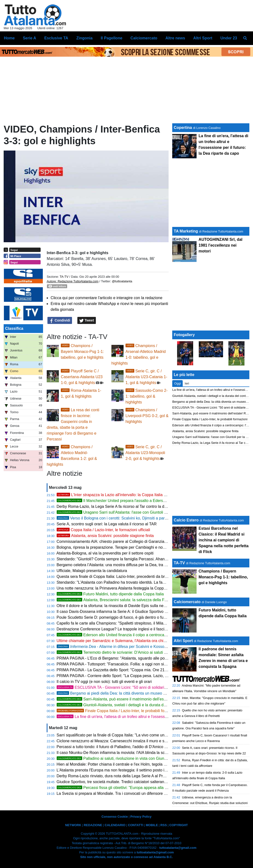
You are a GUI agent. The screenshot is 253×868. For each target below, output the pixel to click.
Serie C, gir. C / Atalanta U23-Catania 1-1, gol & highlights (146, 377)
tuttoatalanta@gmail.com (178, 848)
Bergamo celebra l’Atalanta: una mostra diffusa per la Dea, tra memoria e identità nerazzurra (136, 565)
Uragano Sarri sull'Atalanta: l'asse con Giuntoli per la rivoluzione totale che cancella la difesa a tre (154, 512)
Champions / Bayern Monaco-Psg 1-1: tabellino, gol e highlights (82, 352)
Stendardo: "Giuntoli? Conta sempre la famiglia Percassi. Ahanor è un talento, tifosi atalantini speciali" (144, 559)
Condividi (60, 321)
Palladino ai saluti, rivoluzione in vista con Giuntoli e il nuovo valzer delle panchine (141, 758)
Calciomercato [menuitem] (144, 38)
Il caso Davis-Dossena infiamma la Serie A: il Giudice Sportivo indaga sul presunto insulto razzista (141, 612)
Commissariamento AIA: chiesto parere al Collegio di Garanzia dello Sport (120, 541)
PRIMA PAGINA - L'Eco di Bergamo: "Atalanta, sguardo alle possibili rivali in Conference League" (140, 658)
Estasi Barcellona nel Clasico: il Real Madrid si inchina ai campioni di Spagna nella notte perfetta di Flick (223, 540)
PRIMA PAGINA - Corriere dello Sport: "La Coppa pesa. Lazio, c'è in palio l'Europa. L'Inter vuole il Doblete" (149, 676)
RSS (163, 825)
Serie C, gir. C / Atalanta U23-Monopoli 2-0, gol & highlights (145, 453)
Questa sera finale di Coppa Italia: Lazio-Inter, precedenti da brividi (114, 577)
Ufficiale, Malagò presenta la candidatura (92, 571)
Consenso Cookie (115, 817)
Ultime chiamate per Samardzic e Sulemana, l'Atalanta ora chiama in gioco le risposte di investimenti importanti (152, 641)
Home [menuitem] (9, 38)
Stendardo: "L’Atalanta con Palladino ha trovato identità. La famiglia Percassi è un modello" (135, 582)
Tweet (87, 321)
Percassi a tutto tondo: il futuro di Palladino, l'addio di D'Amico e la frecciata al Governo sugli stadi (141, 747)
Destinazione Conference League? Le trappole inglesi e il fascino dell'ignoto (122, 629)
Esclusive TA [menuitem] (56, 38)
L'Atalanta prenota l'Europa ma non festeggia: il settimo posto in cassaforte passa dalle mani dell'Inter (144, 770)
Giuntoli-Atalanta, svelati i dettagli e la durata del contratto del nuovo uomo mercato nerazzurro (152, 705)
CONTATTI (136, 825)
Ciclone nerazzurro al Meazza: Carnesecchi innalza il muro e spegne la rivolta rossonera (133, 741)
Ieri (187, 383)
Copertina (183, 128)
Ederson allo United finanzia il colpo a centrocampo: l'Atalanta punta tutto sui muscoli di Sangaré (153, 635)
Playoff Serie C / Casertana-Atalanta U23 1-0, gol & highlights (82, 377)
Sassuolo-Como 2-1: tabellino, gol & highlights (147, 396)
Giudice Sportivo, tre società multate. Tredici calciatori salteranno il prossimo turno (127, 782)
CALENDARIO (115, 825)
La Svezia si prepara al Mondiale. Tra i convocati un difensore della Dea (119, 793)
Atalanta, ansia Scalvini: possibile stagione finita (105, 536)
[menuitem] (245, 38)
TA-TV (64, 277)
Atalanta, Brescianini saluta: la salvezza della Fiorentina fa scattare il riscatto (136, 600)
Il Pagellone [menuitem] (112, 38)
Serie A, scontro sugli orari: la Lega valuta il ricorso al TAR (107, 524)
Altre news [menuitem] (175, 38)
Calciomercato (187, 602)
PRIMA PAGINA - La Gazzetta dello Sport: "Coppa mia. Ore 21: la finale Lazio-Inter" (129, 670)
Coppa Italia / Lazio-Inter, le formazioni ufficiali (103, 530)
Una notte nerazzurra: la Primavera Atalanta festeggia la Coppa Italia (116, 588)
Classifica (14, 328)
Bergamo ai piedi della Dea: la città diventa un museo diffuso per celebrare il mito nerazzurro (143, 693)
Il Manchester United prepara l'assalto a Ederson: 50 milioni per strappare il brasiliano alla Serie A (154, 501)
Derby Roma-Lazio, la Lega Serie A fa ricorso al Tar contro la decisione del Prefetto (128, 506)
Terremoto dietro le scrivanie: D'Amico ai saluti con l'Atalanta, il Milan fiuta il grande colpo (147, 652)
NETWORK (73, 825)
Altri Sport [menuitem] (203, 38)
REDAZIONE (93, 825)
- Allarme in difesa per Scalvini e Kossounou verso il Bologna (129, 647)
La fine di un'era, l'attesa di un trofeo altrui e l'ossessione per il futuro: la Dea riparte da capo (145, 717)
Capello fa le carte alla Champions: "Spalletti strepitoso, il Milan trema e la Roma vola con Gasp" (140, 623)
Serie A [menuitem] (30, 38)
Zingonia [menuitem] (85, 38)
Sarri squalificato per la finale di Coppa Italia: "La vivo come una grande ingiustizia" (128, 735)
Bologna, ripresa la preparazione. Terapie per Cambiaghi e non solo (115, 547)
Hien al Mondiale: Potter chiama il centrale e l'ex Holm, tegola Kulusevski (119, 764)
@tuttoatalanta (122, 281)
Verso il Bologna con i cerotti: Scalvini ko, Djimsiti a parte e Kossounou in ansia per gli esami (143, 518)
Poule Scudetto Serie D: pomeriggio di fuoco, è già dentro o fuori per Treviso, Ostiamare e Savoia (141, 617)
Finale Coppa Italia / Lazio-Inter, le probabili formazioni (118, 711)
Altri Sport (183, 641)
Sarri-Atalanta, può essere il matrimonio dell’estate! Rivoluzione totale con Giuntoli (141, 699)
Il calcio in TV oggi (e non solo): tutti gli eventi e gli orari (104, 682)
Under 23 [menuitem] (229, 38)
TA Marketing (186, 231)
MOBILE (152, 825)
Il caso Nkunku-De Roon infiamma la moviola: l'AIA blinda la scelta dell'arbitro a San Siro (133, 753)
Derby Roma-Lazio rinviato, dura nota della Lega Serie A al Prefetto (115, 776)
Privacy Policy (141, 817)
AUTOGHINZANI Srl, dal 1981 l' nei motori (220, 245)
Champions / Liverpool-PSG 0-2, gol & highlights (147, 416)
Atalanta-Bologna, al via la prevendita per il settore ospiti (105, 553)
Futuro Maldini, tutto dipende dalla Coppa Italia (110, 594)
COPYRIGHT (179, 825)
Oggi (177, 383)
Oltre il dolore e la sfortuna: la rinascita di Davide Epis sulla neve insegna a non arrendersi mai (138, 606)
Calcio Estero (186, 520)
